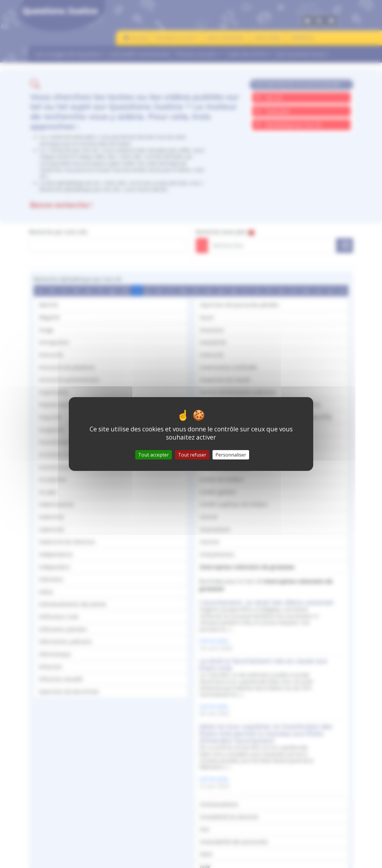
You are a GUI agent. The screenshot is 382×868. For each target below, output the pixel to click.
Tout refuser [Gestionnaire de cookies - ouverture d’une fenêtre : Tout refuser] (192, 455)
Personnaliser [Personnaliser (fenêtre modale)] (231, 455)
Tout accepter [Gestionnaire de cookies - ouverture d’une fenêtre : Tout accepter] (154, 455)
